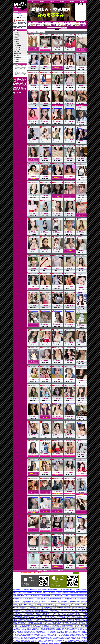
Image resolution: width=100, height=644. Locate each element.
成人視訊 (17, 61)
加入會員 (20, 16)
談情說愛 (17, 59)
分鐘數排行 (17, 34)
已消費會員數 (18, 36)
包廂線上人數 (18, 46)
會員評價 (17, 40)
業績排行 (17, 32)
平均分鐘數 (17, 38)
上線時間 (17, 42)
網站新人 (17, 52)
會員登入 (20, 14)
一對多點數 (17, 48)
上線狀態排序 (18, 54)
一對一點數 (17, 50)
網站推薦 (17, 56)
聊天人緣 (17, 44)
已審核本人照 (18, 58)
